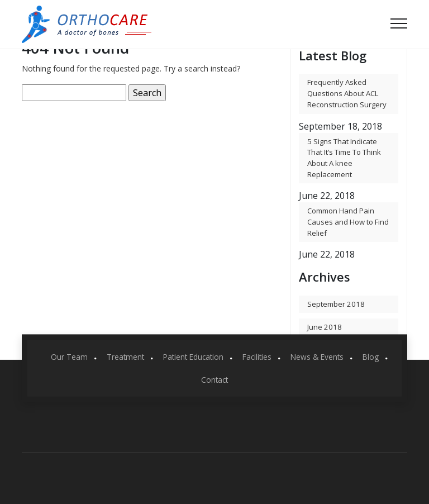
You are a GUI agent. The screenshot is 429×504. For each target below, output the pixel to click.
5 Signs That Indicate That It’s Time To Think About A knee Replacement (344, 158)
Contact (214, 379)
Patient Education (193, 357)
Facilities (257, 357)
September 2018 (336, 304)
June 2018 (325, 327)
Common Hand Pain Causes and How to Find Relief (348, 222)
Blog (371, 357)
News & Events (317, 357)
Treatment (125, 357)
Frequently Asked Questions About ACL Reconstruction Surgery (347, 93)
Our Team (69, 357)
